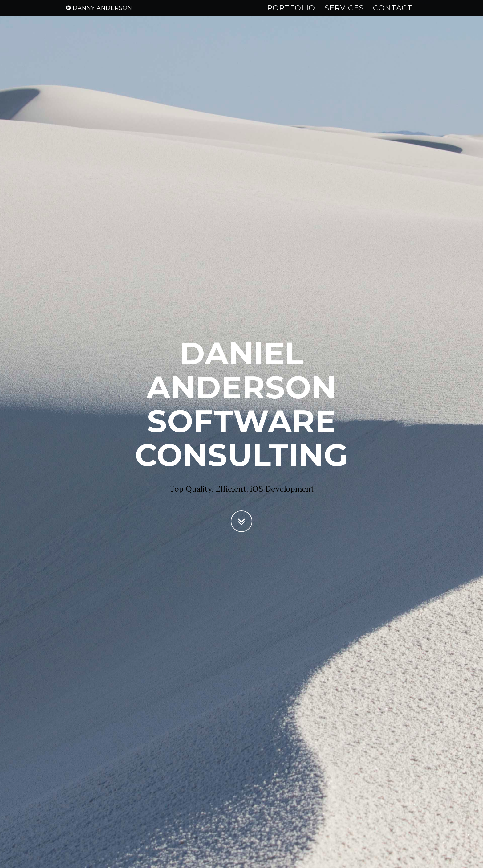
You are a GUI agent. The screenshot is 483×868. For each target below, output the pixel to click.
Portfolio (291, 14)
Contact (393, 14)
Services (344, 14)
